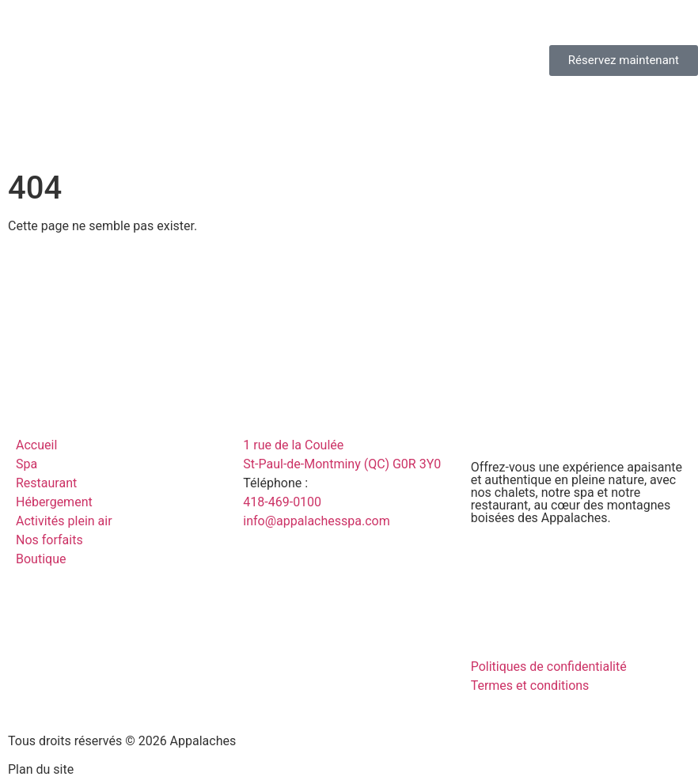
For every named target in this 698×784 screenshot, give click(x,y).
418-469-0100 (282, 502)
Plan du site (41, 769)
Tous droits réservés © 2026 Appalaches (122, 741)
